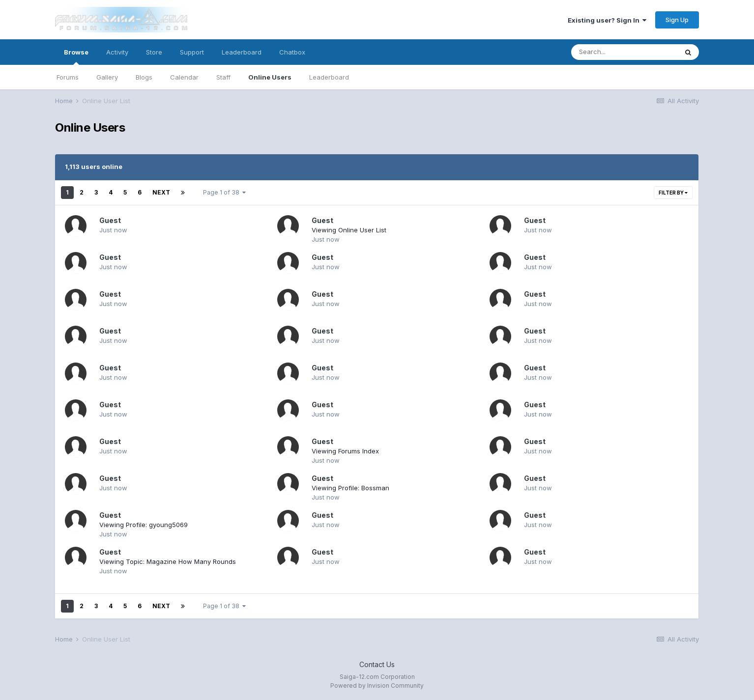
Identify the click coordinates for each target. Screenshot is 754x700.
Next (161, 192)
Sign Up (677, 20)
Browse (76, 56)
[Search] (624, 52)
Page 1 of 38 (224, 192)
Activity (117, 52)
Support (192, 52)
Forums (68, 77)
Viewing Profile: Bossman (350, 488)
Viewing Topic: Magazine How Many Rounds (168, 561)
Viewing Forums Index (345, 451)
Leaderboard (329, 77)
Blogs (144, 77)
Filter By (673, 193)
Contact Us (377, 664)
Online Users (270, 77)
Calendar (184, 77)
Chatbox (292, 52)
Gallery (107, 77)
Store (154, 52)
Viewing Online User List (349, 230)
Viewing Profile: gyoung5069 (144, 525)
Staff (223, 77)
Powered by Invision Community (377, 686)
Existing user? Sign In (607, 20)
